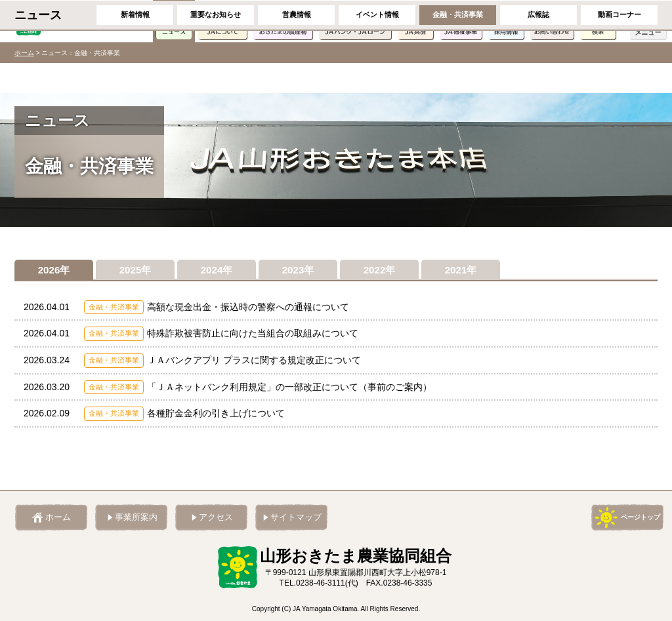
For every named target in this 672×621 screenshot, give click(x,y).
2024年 (217, 271)
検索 (598, 21)
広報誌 (539, 77)
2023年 (298, 271)
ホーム (24, 53)
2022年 (379, 271)
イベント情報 (377, 77)
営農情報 (297, 77)
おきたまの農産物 (283, 21)
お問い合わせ (552, 21)
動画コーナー (619, 77)
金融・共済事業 (458, 77)
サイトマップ (296, 517)
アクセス (216, 517)
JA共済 (415, 21)
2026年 (54, 271)
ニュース (174, 21)
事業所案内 (136, 517)
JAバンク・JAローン (355, 21)
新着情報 (135, 77)
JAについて (222, 21)
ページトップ (640, 517)
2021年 (461, 271)
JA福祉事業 (461, 21)
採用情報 (506, 21)
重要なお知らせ (216, 77)
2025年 (135, 271)
